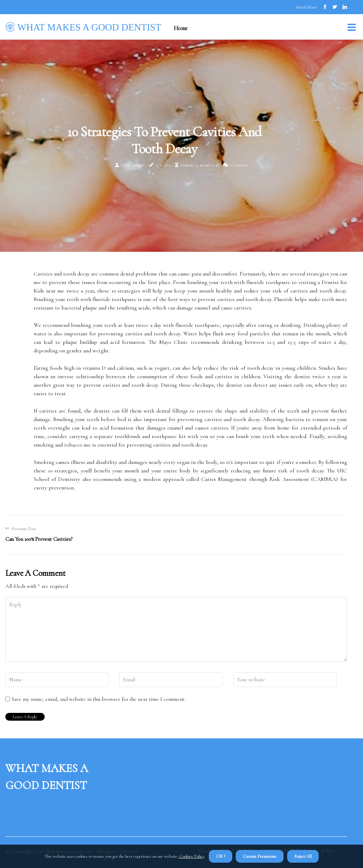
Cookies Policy (191, 856)
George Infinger (133, 165)
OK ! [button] (220, 856)
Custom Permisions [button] (260, 856)
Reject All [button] (303, 856)
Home (181, 28)
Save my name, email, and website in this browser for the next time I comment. (99, 699)
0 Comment (239, 165)
